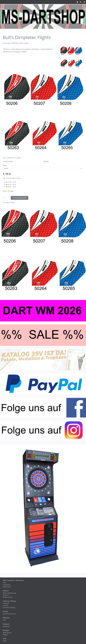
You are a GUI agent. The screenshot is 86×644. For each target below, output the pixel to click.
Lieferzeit (6, 603)
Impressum (6, 585)
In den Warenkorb (20, 198)
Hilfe (4, 620)
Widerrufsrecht (8, 597)
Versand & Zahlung (9, 607)
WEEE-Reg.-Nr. (7, 633)
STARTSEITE (15, 43)
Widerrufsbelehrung (9, 593)
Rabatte (5, 635)
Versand (18, 178)
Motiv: (5, 165)
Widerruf (6, 595)
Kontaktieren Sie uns (9, 614)
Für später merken (9, 202)
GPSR (5, 641)
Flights (26, 43)
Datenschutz (7, 587)
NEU (22, 43)
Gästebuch (6, 626)
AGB (4, 583)
